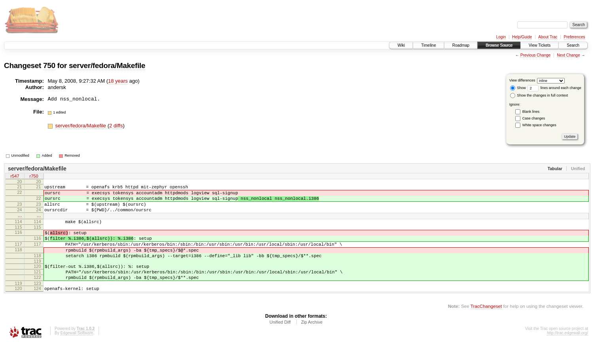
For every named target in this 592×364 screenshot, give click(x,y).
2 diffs (116, 126)
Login (501, 37)
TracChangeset (486, 326)
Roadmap (461, 45)
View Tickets (540, 45)
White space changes (539, 125)
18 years (118, 81)
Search (573, 45)
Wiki (401, 45)
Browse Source (499, 45)
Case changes (534, 118)
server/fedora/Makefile (107, 65)
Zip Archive (312, 342)
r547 (15, 177)
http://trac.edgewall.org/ (567, 353)
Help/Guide (522, 37)
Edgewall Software (77, 353)
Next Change (568, 55)
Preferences (575, 37)
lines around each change (554, 88)
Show (518, 88)
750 (49, 65)
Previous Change (536, 55)
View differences (522, 80)
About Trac (548, 37)
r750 (34, 177)
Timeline (428, 45)
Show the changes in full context (539, 95)
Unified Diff (280, 342)
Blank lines (531, 112)
